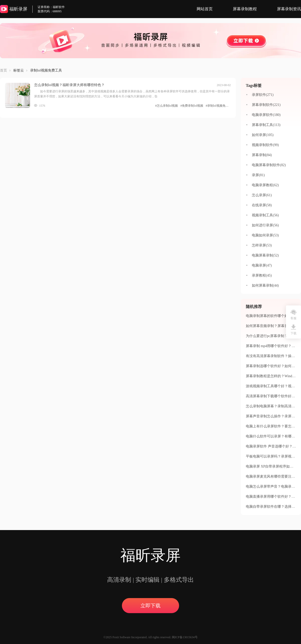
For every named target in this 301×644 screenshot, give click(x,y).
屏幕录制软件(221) (266, 105)
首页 (4, 70)
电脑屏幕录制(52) (265, 255)
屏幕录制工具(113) (266, 125)
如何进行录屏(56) (265, 225)
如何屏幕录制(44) (265, 285)
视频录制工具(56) (265, 215)
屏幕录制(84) (262, 155)
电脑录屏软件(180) (266, 115)
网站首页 (205, 9)
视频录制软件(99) (265, 145)
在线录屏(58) (262, 205)
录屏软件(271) (263, 95)
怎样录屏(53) (262, 245)
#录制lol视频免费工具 (218, 106)
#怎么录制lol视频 (167, 106)
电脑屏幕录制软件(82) (269, 165)
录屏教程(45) (262, 275)
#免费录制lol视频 (192, 106)
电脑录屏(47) (262, 265)
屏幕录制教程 (245, 9)
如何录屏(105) (263, 135)
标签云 (19, 70)
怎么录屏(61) (262, 195)
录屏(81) (258, 175)
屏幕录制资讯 (289, 9)
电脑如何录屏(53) (265, 235)
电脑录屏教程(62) (265, 185)
